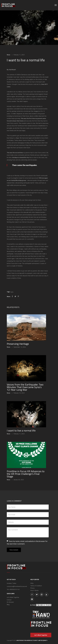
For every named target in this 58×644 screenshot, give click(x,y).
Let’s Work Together (13, 597)
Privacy (32, 588)
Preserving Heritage (18, 344)
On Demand (10, 602)
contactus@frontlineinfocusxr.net (17, 586)
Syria (12, 292)
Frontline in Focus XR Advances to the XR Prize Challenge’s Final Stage (26, 474)
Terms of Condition (36, 586)
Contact (9, 600)
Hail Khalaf (12, 70)
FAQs (32, 583)
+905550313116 (14, 589)
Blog (8, 605)
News (9, 55)
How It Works (34, 590)
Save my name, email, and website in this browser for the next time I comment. (27, 543)
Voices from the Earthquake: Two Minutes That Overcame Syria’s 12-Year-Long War (25, 387)
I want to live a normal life (21, 431)
